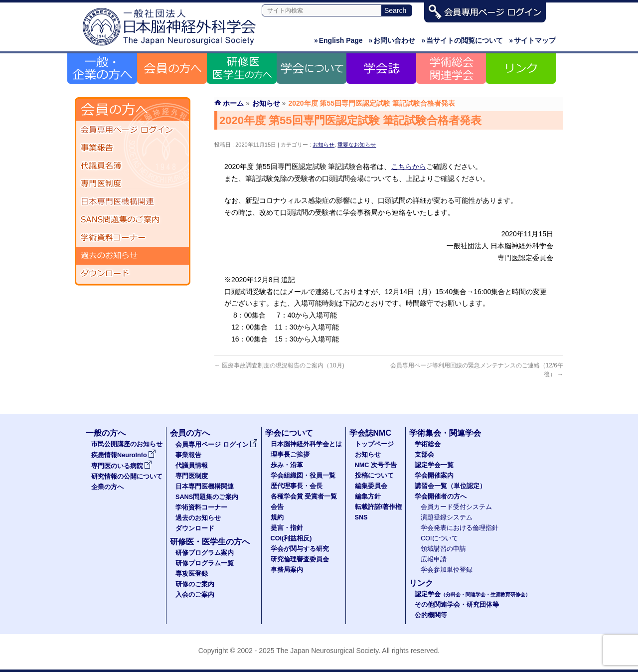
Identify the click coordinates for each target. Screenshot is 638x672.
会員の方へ (190, 433)
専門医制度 (133, 184)
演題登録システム (447, 517)
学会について (289, 433)
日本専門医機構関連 (133, 202)
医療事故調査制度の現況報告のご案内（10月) (279, 365)
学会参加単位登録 (447, 570)
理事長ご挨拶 (290, 455)
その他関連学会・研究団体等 (457, 605)
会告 (277, 507)
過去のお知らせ (133, 256)
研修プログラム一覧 (205, 563)
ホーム (233, 103)
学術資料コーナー (133, 238)
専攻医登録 (192, 574)
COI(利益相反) (291, 538)
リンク (421, 583)
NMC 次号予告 (376, 465)
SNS (361, 517)
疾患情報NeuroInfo (124, 455)
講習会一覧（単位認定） (450, 486)
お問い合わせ (392, 40)
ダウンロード (133, 274)
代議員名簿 (133, 166)
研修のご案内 (195, 584)
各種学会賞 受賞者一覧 (304, 497)
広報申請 (434, 559)
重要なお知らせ (357, 145)
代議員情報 (192, 466)
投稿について (374, 476)
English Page (338, 40)
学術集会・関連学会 (445, 433)
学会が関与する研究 (300, 549)
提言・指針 (287, 528)
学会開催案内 (434, 476)
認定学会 (473, 594)
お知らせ (323, 145)
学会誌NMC (370, 433)
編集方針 (368, 497)
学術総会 (428, 444)
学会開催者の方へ (441, 497)
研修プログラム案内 (205, 553)
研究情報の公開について (127, 477)
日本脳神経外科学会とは (306, 444)
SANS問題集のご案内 (133, 220)
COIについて (439, 538)
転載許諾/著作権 (379, 507)
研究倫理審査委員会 (300, 559)
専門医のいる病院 (122, 466)
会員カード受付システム (456, 507)
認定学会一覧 (434, 465)
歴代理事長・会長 (297, 486)
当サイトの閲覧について (462, 40)
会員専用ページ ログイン (133, 130)
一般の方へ (106, 433)
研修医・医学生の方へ (210, 542)
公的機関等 (431, 615)
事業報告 (133, 148)
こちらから (409, 167)
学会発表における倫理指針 (460, 528)
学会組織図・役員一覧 (303, 476)
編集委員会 (371, 486)
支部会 (424, 455)
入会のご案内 (195, 595)
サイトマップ (532, 40)
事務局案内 (287, 570)
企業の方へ (107, 487)
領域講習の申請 (443, 549)
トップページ (374, 444)
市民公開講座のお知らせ (127, 444)
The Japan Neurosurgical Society (327, 651)
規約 (277, 517)
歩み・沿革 (287, 465)
